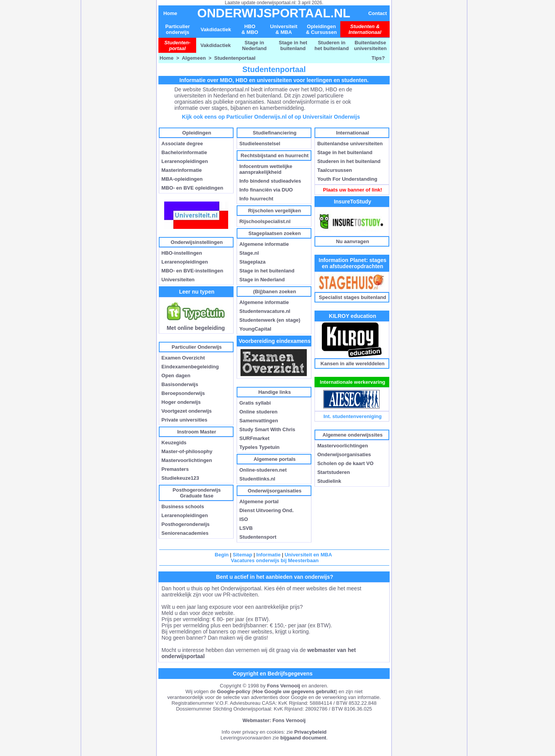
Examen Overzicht (183, 358)
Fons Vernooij (284, 686)
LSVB (246, 528)
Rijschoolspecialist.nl (265, 221)
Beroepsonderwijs (183, 393)
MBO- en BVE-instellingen (192, 271)
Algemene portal (259, 501)
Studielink (329, 481)
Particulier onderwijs (178, 29)
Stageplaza (252, 262)
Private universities (184, 420)
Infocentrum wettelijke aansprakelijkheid (266, 169)
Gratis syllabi (255, 403)
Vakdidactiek (216, 29)
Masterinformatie (182, 170)
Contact (377, 13)
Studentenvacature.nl (265, 311)
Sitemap (243, 555)
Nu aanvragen (353, 241)
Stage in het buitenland (293, 45)
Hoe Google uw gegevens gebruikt (295, 691)
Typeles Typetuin (259, 447)
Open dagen (176, 375)
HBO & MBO (250, 29)
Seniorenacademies (185, 533)
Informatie (268, 555)
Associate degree (182, 144)
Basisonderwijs (180, 384)
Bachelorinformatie (184, 152)
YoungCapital (255, 329)
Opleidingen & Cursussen (321, 29)
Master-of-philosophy (187, 451)
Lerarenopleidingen (185, 161)
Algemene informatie (264, 244)
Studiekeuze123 (180, 478)
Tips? (378, 58)
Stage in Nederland (254, 45)
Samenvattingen (259, 421)
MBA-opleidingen (182, 179)
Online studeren (258, 412)
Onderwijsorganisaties (344, 454)
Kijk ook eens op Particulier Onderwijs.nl (234, 117)
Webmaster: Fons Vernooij (274, 720)
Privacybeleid (310, 732)
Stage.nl (249, 253)
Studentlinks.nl (257, 479)
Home (170, 13)
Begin (222, 555)
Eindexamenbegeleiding (190, 367)
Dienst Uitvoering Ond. (267, 510)
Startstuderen (334, 472)
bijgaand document (303, 738)
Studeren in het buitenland (332, 45)
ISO (244, 519)
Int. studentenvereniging (352, 416)
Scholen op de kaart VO (345, 463)
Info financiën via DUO (266, 190)
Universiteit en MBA (308, 555)
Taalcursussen (335, 170)
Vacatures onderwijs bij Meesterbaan (275, 560)
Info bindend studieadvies (270, 181)
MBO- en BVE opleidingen (192, 188)
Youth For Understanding (347, 179)
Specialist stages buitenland (352, 297)
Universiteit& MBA (284, 29)
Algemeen (194, 58)
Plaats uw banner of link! (352, 190)
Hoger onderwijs (181, 402)
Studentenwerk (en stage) (270, 320)
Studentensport (258, 537)
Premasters (175, 469)
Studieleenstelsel (260, 144)
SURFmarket (254, 438)
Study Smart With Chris (267, 429)
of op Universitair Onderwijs (324, 117)
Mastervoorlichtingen (187, 460)
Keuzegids (174, 443)
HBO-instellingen (182, 253)
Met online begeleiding (196, 325)
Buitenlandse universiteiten (371, 45)
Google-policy (234, 691)
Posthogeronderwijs (186, 524)
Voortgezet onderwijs (187, 411)
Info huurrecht (256, 199)
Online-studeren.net (263, 470)
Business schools (183, 507)
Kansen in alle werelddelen (353, 364)
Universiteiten (178, 280)
